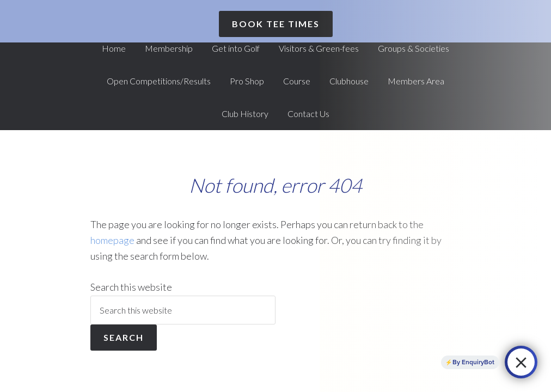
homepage (112, 240)
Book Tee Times (276, 24)
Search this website (131, 287)
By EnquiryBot (473, 362)
